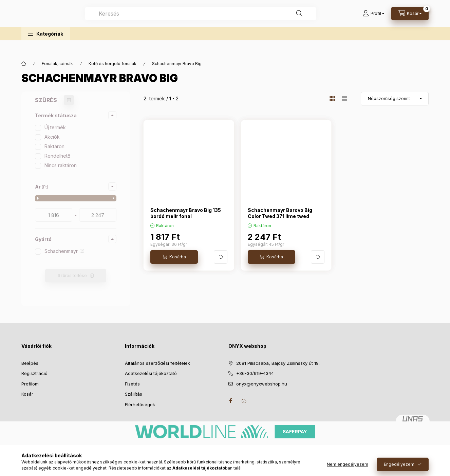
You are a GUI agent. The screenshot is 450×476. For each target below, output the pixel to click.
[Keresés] (330, 20)
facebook (230, 401)
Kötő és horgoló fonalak (112, 64)
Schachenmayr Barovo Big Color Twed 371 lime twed (280, 213)
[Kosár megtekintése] (410, 20)
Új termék (55, 127)
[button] (46, 47)
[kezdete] (54, 215)
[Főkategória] (24, 64)
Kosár (27, 394)
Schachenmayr (64, 251)
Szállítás (134, 394)
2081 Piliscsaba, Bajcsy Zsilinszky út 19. (278, 363)
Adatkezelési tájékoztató (151, 373)
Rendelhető (57, 156)
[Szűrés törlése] (69, 100)
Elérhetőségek (140, 404)
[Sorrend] (395, 99)
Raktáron (54, 146)
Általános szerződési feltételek (157, 363)
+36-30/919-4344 (255, 373)
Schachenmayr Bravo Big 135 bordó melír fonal (186, 213)
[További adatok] (221, 257)
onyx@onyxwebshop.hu (262, 384)
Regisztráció (34, 373)
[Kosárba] (174, 257)
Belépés (30, 363)
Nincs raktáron (61, 165)
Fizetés (132, 384)
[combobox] (231, 20)
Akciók (52, 137)
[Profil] (373, 20)
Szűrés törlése (72, 275)
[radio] (344, 98)
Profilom (30, 384)
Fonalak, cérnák (57, 64)
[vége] (98, 215)
